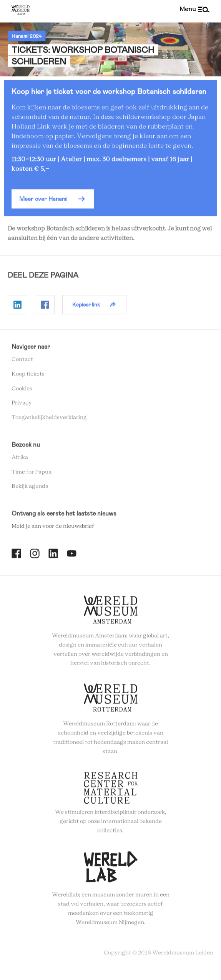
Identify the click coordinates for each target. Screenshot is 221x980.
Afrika (20, 459)
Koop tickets (28, 376)
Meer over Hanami (43, 201)
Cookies (22, 390)
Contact (22, 361)
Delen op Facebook (45, 307)
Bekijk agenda (30, 488)
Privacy (22, 405)
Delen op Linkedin (17, 307)
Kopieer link (86, 306)
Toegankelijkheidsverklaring (49, 419)
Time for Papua (32, 474)
